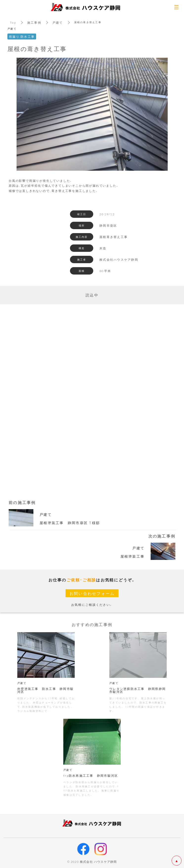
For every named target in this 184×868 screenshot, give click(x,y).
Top (13, 22)
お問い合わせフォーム (92, 593)
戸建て (58, 22)
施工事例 (34, 22)
